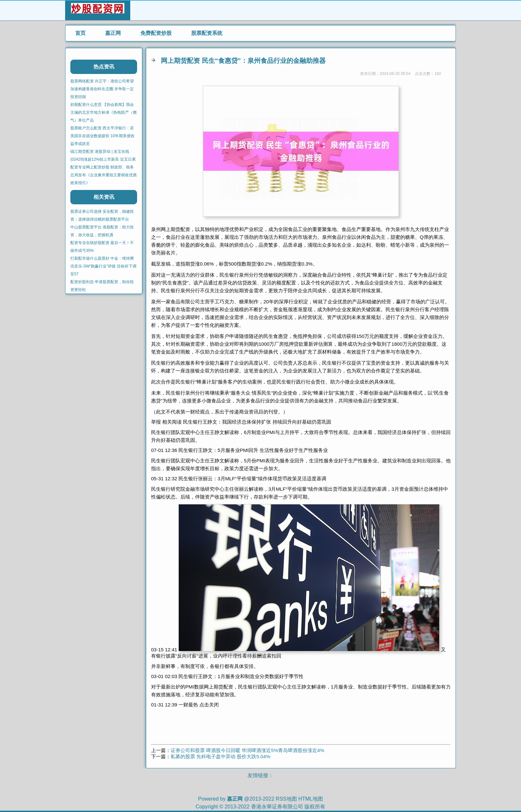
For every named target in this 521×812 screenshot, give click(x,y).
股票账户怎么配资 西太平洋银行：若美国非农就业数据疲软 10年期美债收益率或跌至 (102, 136)
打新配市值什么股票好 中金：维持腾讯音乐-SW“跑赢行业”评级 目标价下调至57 (103, 266)
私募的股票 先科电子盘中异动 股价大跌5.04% (220, 756)
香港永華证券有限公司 (277, 807)
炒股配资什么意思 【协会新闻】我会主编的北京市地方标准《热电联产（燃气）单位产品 (104, 112)
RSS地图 (286, 799)
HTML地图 (311, 799)
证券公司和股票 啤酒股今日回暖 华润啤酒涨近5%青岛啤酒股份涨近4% (247, 750)
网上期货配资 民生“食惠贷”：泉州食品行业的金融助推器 (243, 61)
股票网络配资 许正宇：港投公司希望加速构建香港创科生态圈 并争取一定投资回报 (102, 89)
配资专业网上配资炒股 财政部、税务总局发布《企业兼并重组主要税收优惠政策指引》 (104, 175)
